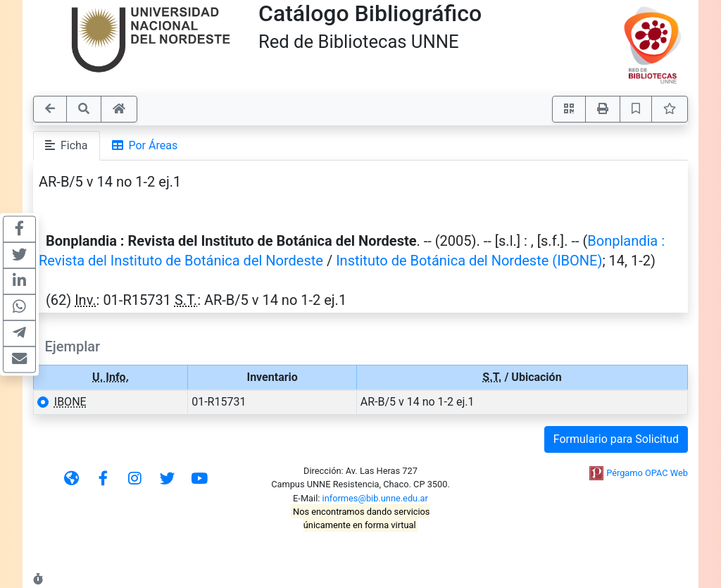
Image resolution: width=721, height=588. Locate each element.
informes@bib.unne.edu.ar (375, 498)
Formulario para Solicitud (616, 439)
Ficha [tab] (67, 145)
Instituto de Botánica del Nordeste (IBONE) (469, 261)
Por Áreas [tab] (145, 145)
